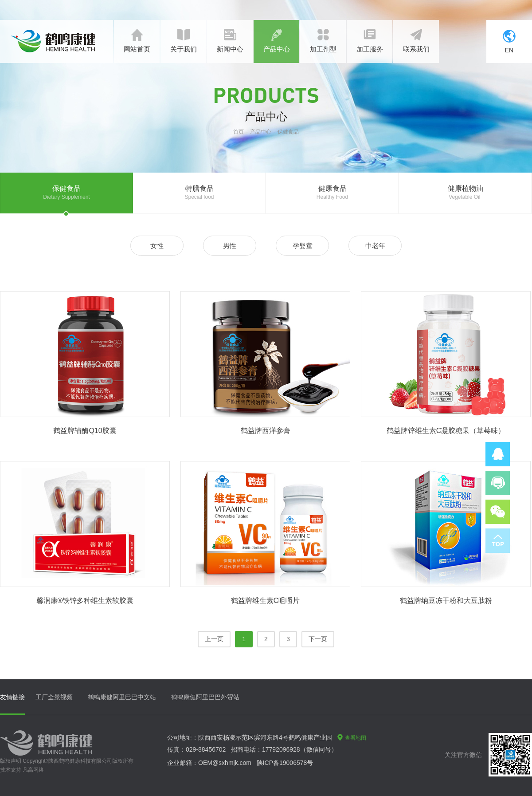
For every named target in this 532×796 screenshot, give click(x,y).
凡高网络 (33, 770)
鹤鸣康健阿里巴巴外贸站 (205, 697)
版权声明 (11, 761)
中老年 (375, 246)
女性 (157, 246)
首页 (239, 132)
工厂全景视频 (54, 697)
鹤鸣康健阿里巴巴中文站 (122, 697)
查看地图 (352, 738)
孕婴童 (303, 246)
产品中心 (261, 132)
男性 (230, 246)
